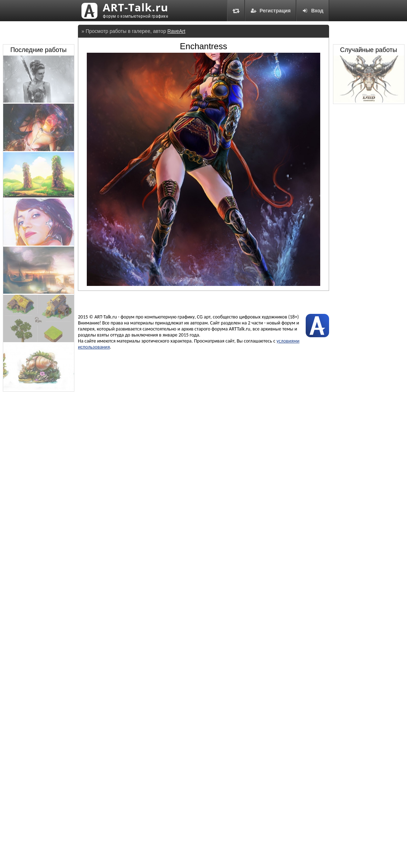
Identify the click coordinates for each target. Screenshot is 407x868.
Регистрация (271, 11)
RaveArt (177, 31)
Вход (313, 11)
